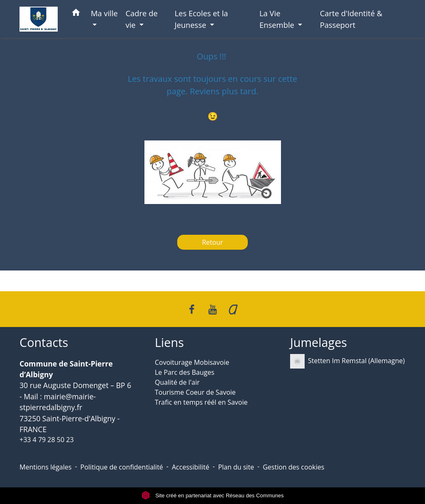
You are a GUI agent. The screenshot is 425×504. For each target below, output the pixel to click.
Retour (213, 242)
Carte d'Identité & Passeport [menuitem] (351, 19)
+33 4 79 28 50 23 (47, 440)
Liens (169, 343)
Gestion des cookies (293, 467)
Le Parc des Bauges (184, 372)
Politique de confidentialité (122, 467)
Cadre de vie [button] (142, 19)
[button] (76, 14)
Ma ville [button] (104, 13)
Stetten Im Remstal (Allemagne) (347, 361)
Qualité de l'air (177, 382)
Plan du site (236, 467)
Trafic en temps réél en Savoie (201, 402)
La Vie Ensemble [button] (278, 19)
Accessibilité (191, 467)
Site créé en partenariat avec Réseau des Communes (213, 495)
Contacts (44, 343)
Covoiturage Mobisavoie (192, 362)
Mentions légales (45, 467)
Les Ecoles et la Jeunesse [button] (202, 19)
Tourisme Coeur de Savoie (195, 392)
